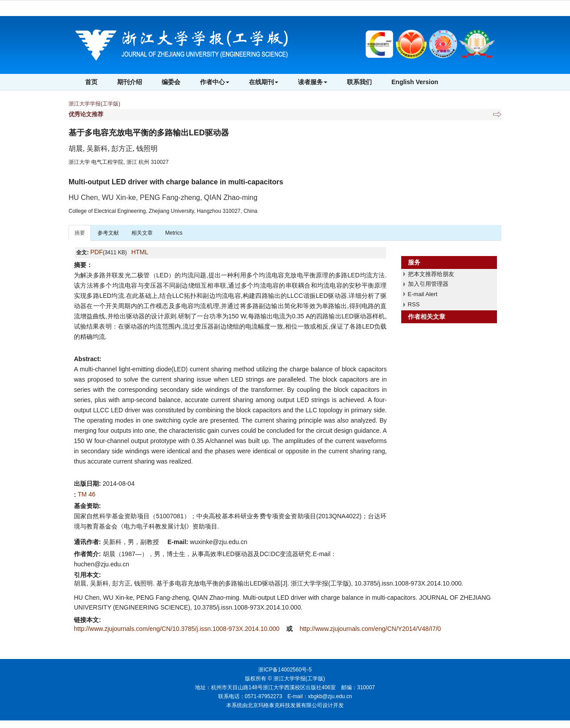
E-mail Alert (423, 294)
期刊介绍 (130, 82)
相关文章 (142, 233)
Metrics (174, 233)
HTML (140, 252)
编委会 (171, 82)
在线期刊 (264, 82)
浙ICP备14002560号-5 (285, 670)
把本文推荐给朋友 (431, 274)
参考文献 (108, 233)
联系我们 (359, 82)
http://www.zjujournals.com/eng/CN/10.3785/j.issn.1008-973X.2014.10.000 (177, 629)
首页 (91, 82)
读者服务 (313, 82)
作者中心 (215, 82)
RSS (414, 304)
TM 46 (87, 494)
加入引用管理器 (428, 284)
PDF (97, 252)
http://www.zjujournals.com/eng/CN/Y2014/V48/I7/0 (370, 629)
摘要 (80, 233)
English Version (415, 82)
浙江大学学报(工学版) (94, 104)
